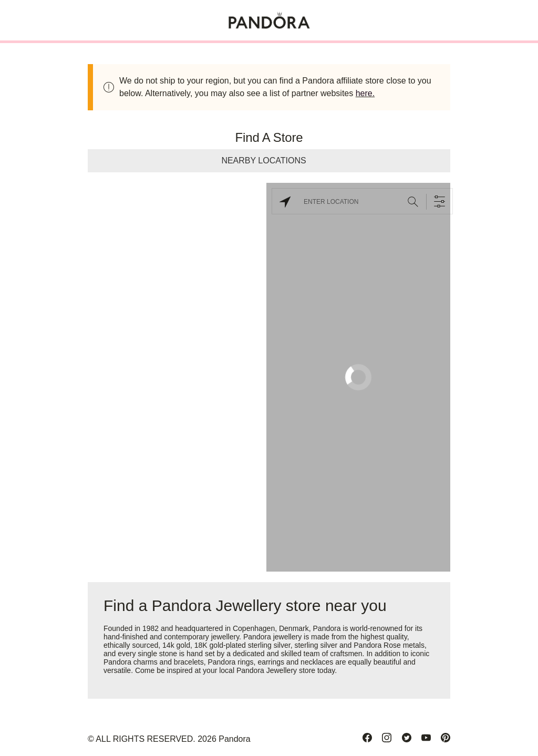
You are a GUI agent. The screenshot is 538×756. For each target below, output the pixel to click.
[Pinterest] (446, 738)
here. (365, 93)
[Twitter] (407, 738)
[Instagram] (387, 738)
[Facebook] (367, 738)
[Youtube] (426, 738)
